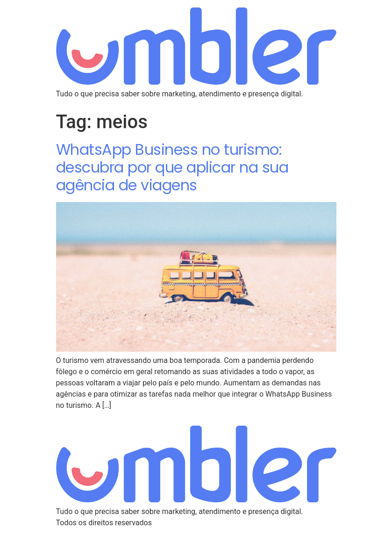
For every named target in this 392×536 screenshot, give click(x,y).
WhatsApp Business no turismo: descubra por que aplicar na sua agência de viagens (172, 167)
